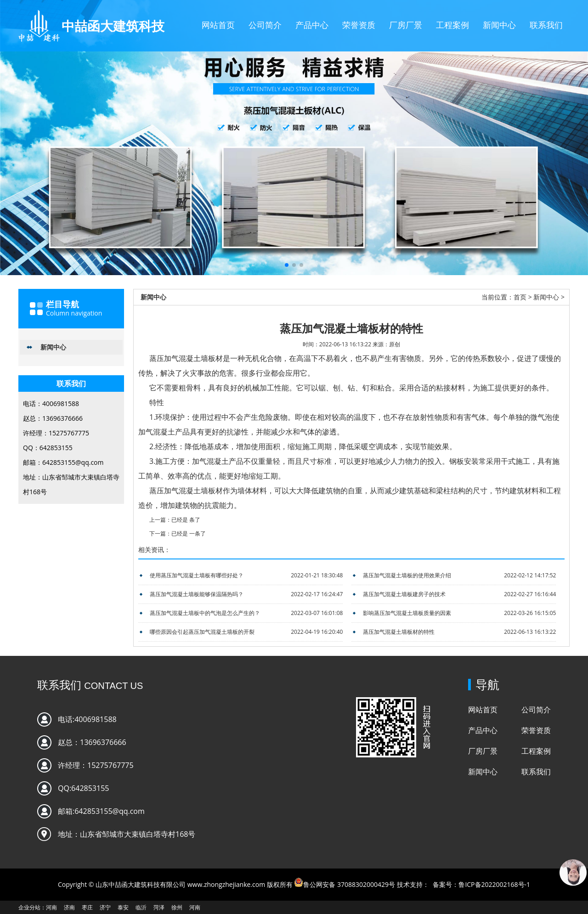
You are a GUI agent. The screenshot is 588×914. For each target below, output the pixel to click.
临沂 (141, 907)
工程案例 (452, 25)
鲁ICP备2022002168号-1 (494, 884)
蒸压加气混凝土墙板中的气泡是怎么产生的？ (205, 613)
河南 (51, 907)
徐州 (177, 907)
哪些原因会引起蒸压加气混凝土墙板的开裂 (202, 632)
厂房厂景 (406, 25)
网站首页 (218, 25)
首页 (520, 297)
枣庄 (87, 907)
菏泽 (159, 907)
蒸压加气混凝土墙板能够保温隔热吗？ (197, 594)
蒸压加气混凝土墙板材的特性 (399, 632)
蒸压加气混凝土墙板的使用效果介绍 (407, 575)
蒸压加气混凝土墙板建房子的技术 (404, 594)
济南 (69, 907)
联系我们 (546, 25)
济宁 (105, 907)
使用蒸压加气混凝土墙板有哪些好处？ (197, 575)
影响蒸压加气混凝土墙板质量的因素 (407, 613)
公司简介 (265, 25)
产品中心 (312, 25)
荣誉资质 (359, 25)
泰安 (123, 907)
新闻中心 (499, 25)
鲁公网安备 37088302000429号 (349, 884)
